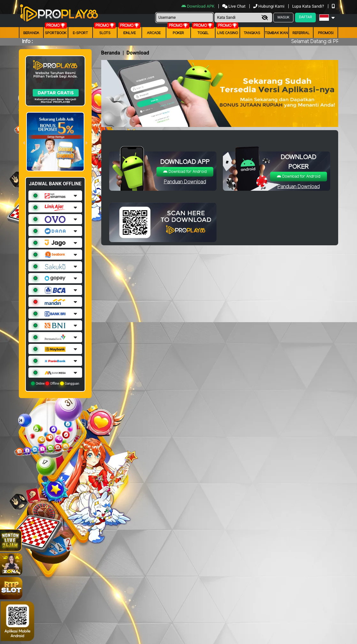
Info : (27, 42)
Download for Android (185, 172)
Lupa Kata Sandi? (309, 6)
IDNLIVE (129, 33)
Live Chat (234, 6)
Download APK (198, 6)
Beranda (31, 33)
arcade (154, 33)
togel (203, 33)
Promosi (326, 33)
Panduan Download (185, 182)
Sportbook (56, 33)
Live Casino (228, 33)
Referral (301, 33)
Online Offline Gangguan (55, 383)
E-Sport (80, 33)
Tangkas (252, 33)
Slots (105, 33)
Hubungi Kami (269, 6)
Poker (178, 33)
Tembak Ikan (276, 33)
